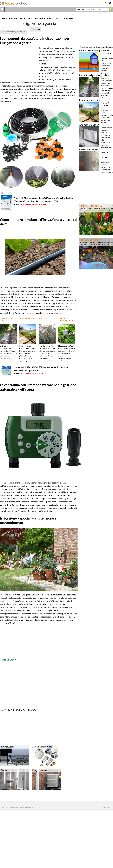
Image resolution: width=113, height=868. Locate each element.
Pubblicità (107, 808)
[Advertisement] (26, 16)
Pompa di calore (40, 770)
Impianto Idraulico (46, 18)
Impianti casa (30, 18)
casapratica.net (15, 18)
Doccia (4, 770)
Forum (81, 9)
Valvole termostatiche (42, 747)
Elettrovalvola (7, 747)
